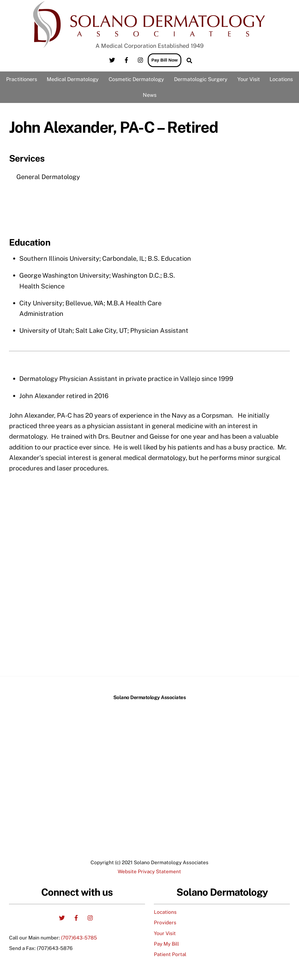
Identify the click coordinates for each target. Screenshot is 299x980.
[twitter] (112, 59)
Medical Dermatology (73, 79)
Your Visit (249, 79)
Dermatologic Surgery (201, 79)
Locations (281, 79)
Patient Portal (170, 954)
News (150, 95)
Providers (165, 923)
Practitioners (22, 79)
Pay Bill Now (164, 60)
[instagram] (141, 59)
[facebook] (126, 59)
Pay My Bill (166, 944)
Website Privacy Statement (149, 871)
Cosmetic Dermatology (136, 79)
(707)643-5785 (79, 938)
